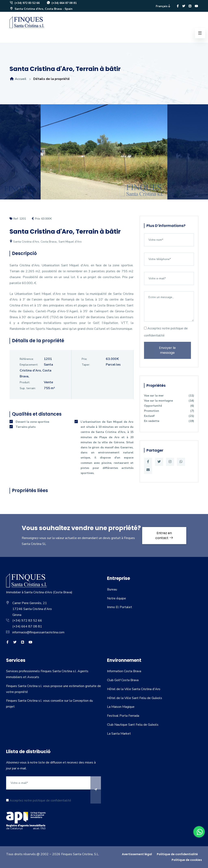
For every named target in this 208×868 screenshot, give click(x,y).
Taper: (86, 365)
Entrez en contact (164, 535)
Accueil (18, 79)
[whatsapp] (199, 832)
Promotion (169, 411)
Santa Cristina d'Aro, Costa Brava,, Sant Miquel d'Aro (46, 242)
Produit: (25, 382)
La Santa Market (119, 734)
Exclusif (169, 416)
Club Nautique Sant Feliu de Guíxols (133, 725)
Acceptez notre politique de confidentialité (166, 332)
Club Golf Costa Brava (123, 680)
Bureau (112, 589)
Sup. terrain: (28, 388)
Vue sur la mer (169, 396)
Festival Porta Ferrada (123, 716)
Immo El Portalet (120, 607)
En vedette (169, 421)
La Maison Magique (121, 707)
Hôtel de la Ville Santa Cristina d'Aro (134, 689)
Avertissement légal (137, 854)
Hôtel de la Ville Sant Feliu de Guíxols (135, 698)
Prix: (84, 359)
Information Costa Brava (124, 671)
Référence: (27, 359)
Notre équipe (116, 598)
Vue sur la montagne (169, 401)
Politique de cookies (187, 860)
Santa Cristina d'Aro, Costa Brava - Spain (41, 9)
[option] (104, 155)
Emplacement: (29, 365)
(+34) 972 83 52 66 (25, 3)
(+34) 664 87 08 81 (62, 3)
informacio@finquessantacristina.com (38, 632)
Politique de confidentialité (177, 854)
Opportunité (169, 406)
